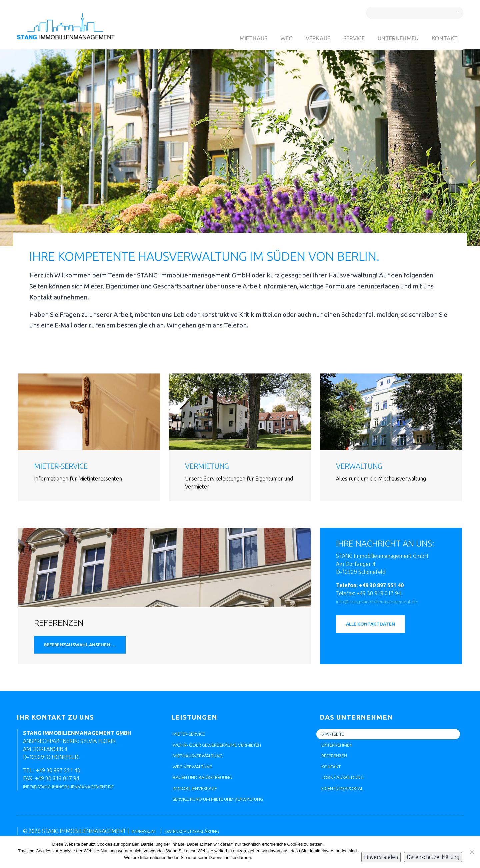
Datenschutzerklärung (433, 857)
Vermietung (211, 466)
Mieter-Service (65, 466)
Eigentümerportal (347, 798)
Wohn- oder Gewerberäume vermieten (226, 750)
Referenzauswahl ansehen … (87, 647)
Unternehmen (394, 38)
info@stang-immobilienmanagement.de (383, 601)
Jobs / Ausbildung (346, 786)
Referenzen (337, 762)
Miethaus (241, 38)
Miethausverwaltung (203, 762)
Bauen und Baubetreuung (209, 786)
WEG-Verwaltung (196, 774)
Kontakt (443, 38)
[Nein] (472, 852)
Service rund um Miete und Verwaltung (228, 810)
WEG (275, 38)
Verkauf (308, 38)
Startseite (336, 738)
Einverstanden (381, 857)
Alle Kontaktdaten (376, 626)
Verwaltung (363, 466)
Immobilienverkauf (199, 798)
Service (347, 38)
